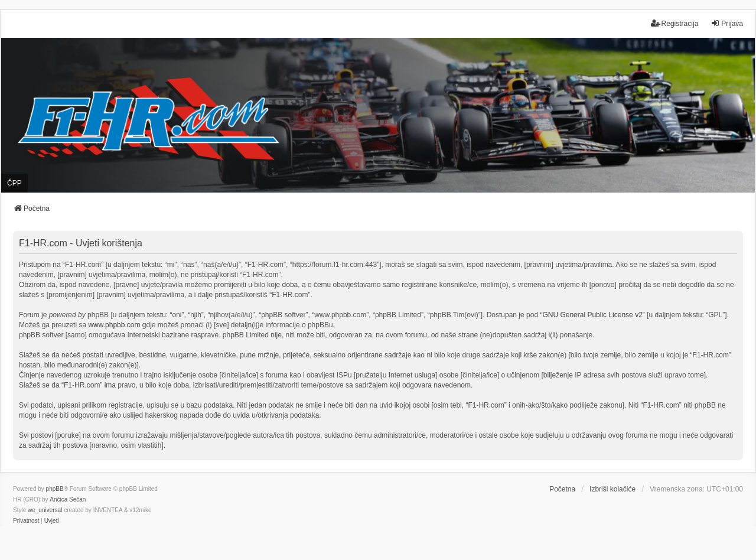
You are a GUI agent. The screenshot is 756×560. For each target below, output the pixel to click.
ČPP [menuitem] (14, 183)
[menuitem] (26, 521)
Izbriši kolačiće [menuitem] (612, 489)
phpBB (55, 489)
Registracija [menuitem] (675, 23)
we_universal (45, 510)
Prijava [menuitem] (727, 23)
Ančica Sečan (68, 499)
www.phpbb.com (114, 325)
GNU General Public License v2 (592, 315)
